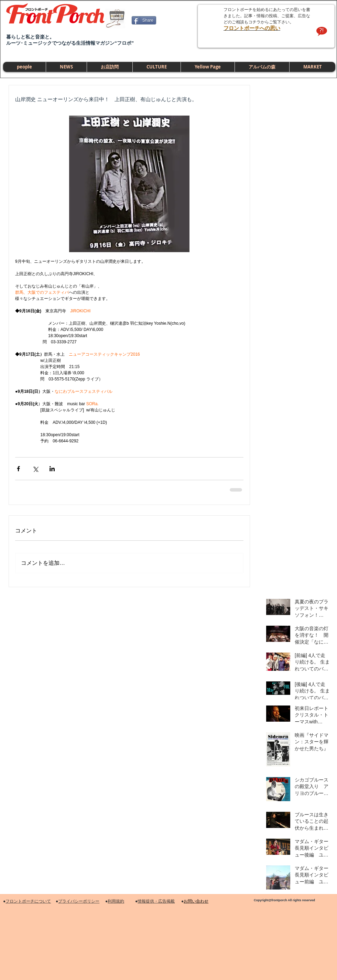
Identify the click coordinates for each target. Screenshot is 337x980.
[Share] (144, 20)
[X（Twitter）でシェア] (35, 469)
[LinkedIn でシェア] (52, 469)
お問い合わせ (196, 901)
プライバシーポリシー (79, 901)
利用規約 (116, 901)
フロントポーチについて (28, 901)
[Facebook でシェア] (18, 469)
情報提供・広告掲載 (156, 901)
